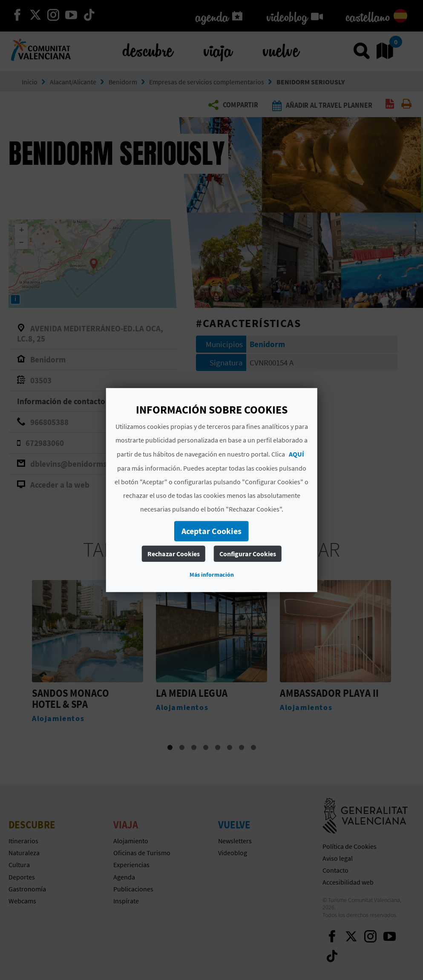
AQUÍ (296, 454)
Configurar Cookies (248, 554)
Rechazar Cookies (174, 554)
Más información (212, 575)
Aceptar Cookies (211, 531)
